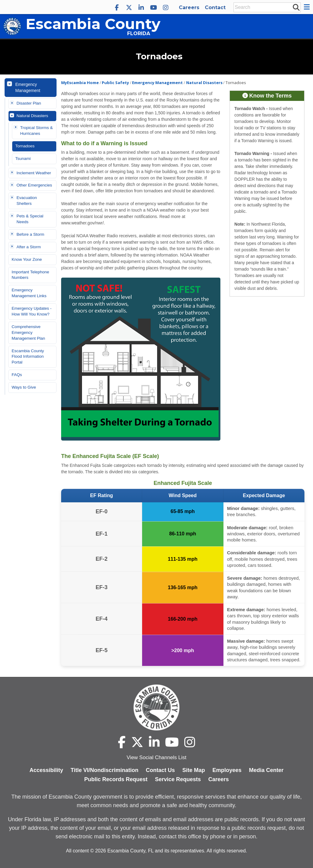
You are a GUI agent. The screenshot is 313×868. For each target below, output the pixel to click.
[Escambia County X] (129, 8)
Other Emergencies (34, 185)
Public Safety (115, 83)
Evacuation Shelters (27, 201)
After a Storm (29, 247)
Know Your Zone (27, 259)
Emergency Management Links (29, 293)
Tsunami (23, 159)
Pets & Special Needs (30, 219)
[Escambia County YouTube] (153, 8)
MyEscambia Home (80, 83)
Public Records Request (116, 779)
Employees (227, 770)
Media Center (266, 770)
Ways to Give (24, 387)
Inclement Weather (34, 173)
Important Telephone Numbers (30, 275)
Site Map (194, 770)
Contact (215, 7)
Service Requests (178, 779)
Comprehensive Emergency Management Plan (28, 332)
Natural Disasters (32, 116)
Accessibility (46, 770)
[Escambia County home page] (156, 707)
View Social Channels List (156, 757)
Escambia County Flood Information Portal (28, 357)
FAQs (17, 375)
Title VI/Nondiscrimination (105, 770)
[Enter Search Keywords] (265, 7)
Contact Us (160, 770)
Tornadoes (25, 146)
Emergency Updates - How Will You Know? (32, 311)
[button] (308, 7)
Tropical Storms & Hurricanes (37, 131)
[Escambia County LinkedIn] (141, 8)
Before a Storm (30, 234)
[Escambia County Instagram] (166, 8)
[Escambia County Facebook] (117, 8)
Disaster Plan (29, 103)
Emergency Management (28, 87)
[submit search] (296, 7)
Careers (189, 7)
